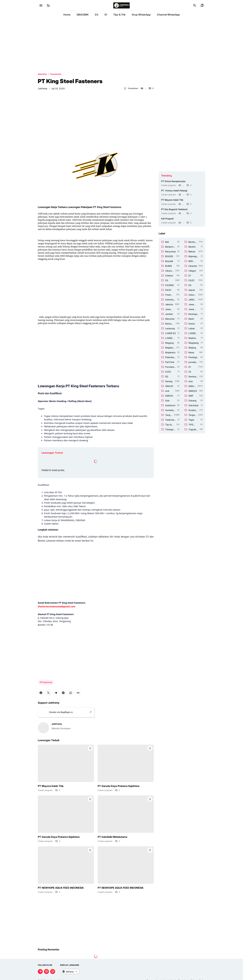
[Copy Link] (78, 693)
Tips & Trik (119, 15)
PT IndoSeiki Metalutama (112, 837)
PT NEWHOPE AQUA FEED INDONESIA (61, 888)
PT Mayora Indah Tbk (172, 200)
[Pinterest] (63, 693)
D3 (97, 15)
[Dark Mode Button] (48, 5)
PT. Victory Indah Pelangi (174, 191)
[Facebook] (41, 693)
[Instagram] (46, 971)
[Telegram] (56, 693)
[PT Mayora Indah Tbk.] (66, 763)
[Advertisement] (122, 45)
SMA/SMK (83, 15)
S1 (106, 15)
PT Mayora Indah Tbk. (51, 786)
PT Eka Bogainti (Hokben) (174, 209)
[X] (48, 693)
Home (67, 15)
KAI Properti (167, 219)
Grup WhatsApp (141, 15)
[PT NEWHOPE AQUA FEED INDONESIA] (66, 865)
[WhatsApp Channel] (53, 971)
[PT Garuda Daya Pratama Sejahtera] (126, 763)
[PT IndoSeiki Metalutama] (126, 814)
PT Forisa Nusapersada (173, 181)
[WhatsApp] (71, 693)
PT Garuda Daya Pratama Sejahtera (118, 786)
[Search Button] (195, 5)
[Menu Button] (41, 5)
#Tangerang (46, 682)
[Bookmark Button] (202, 5)
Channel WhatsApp (168, 15)
